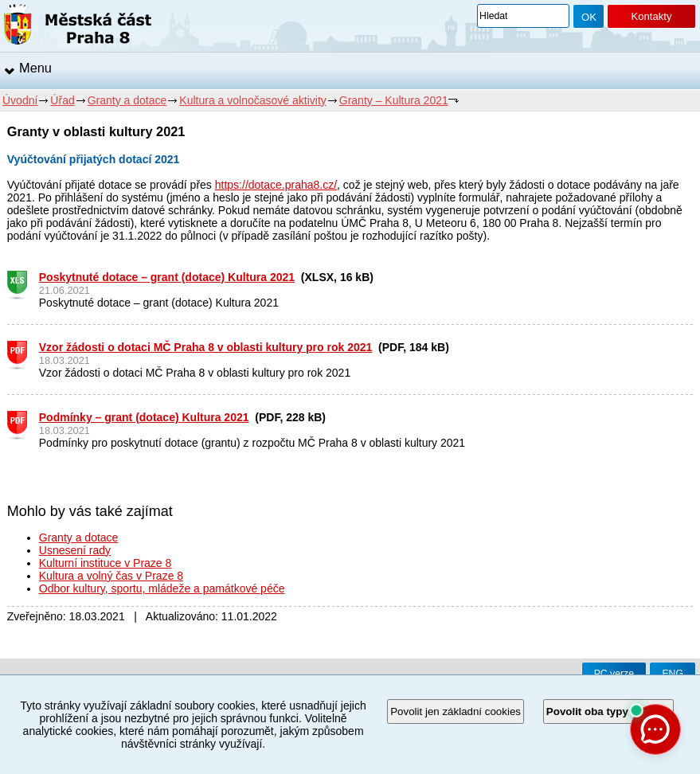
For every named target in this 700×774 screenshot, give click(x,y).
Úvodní (20, 100)
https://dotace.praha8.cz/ (276, 185)
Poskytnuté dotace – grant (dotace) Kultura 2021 (167, 277)
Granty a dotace (127, 100)
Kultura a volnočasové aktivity (252, 100)
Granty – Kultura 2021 (394, 100)
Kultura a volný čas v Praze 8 (111, 576)
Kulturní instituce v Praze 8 (106, 563)
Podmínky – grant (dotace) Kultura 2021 (144, 417)
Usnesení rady (75, 550)
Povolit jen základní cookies (456, 711)
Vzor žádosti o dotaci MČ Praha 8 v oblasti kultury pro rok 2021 (206, 347)
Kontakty (651, 16)
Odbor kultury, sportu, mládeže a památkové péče (162, 588)
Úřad (62, 100)
